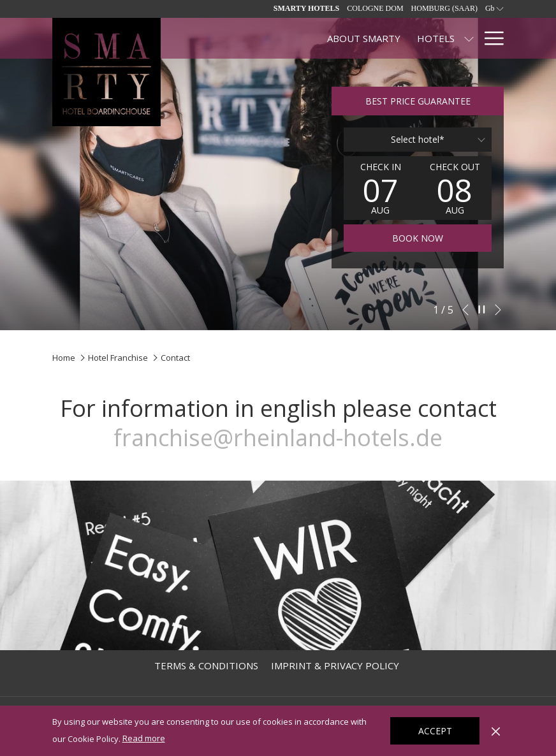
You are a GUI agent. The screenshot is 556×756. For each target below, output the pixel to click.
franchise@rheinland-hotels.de (278, 438)
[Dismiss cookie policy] (496, 731)
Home (64, 358)
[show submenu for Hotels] (349, 38)
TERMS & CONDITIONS (206, 665)
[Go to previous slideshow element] (465, 310)
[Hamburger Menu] (489, 38)
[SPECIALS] (384, 38)
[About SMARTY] (243, 38)
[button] (381, 188)
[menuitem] (206, 665)
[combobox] (418, 140)
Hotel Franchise (118, 358)
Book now (418, 238)
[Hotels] (315, 38)
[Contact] (444, 38)
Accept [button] (435, 731)
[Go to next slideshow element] (498, 310)
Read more (145, 739)
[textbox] (418, 140)
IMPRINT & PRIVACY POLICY (335, 665)
